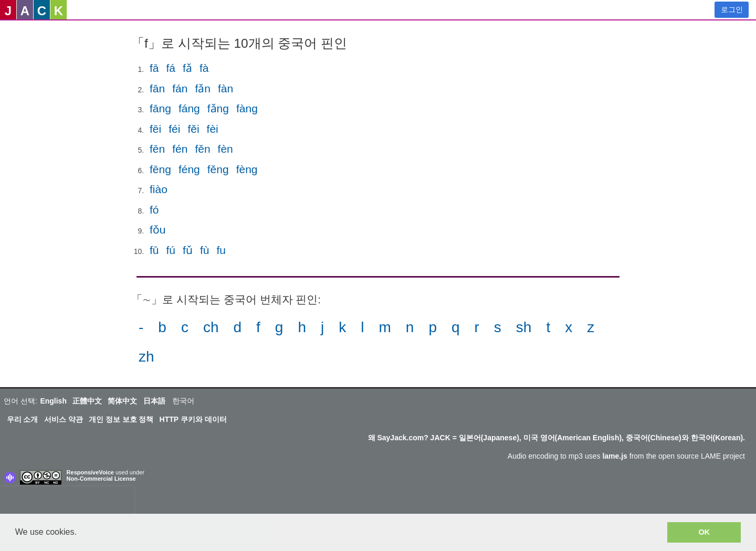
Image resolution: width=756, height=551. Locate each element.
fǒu (158, 230)
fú (171, 250)
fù (205, 250)
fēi (155, 129)
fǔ (188, 250)
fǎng (218, 108)
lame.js (615, 456)
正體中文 (87, 401)
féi (174, 129)
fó (154, 210)
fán (180, 88)
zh (146, 357)
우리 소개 (23, 419)
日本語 (154, 401)
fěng (218, 169)
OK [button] (704, 532)
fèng (247, 169)
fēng (160, 169)
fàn (225, 88)
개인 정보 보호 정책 (121, 419)
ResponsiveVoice (90, 472)
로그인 (732, 9)
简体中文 (122, 401)
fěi (193, 129)
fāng (160, 108)
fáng (189, 108)
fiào (159, 189)
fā (154, 68)
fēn (157, 149)
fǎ (187, 68)
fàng (247, 108)
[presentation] (67, 502)
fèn (225, 149)
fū (154, 250)
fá (171, 68)
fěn (202, 149)
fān (157, 88)
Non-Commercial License (101, 479)
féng (189, 169)
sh (524, 327)
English (53, 401)
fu (221, 250)
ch (211, 327)
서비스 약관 (64, 419)
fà (204, 68)
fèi (213, 129)
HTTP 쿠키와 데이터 (193, 419)
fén (180, 149)
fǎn (203, 88)
